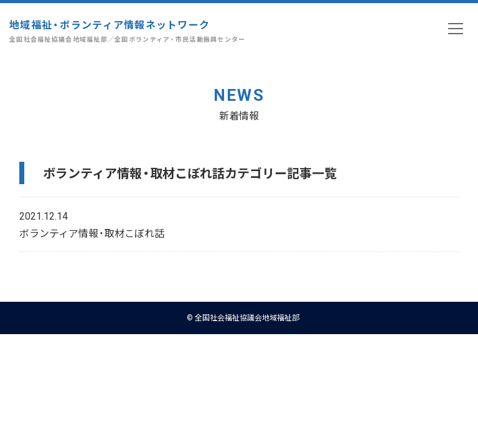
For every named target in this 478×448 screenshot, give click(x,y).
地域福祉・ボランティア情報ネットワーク (128, 31)
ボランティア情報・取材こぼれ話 (92, 233)
